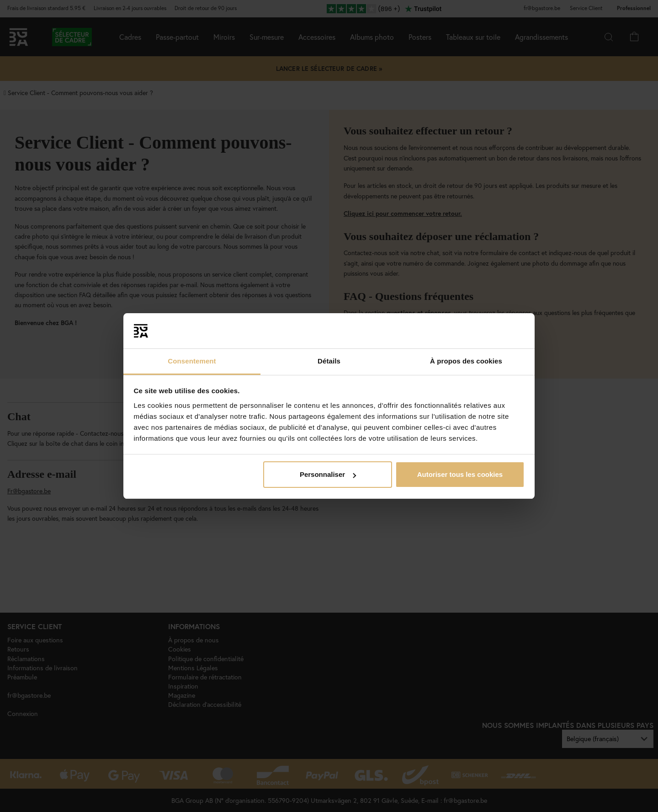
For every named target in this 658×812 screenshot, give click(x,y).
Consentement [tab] (192, 361)
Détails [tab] (329, 361)
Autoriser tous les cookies (460, 474)
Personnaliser (328, 474)
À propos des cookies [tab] (466, 361)
